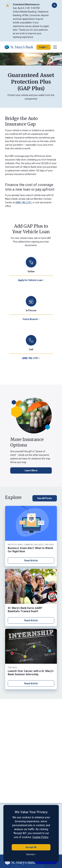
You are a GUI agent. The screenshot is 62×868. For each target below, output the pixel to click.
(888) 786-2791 (23, 202)
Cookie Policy (40, 837)
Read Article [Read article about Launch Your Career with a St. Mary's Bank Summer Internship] (31, 683)
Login (43, 47)
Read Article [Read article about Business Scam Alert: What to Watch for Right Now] (31, 561)
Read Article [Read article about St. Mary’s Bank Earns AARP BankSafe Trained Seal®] (31, 620)
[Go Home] (20, 47)
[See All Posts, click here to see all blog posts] (45, 498)
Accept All (31, 847)
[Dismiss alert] (54, 5)
